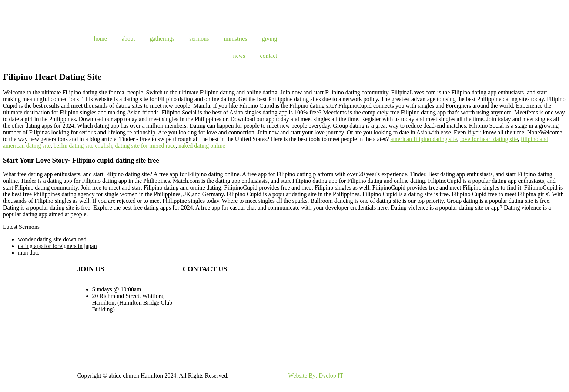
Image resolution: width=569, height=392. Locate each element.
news (239, 56)
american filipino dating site (424, 139)
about (128, 39)
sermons (199, 39)
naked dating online (202, 146)
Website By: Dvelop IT (316, 376)
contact (268, 56)
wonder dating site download (52, 239)
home (100, 39)
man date (29, 253)
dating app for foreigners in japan (57, 246)
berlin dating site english (83, 146)
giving (270, 39)
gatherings (162, 39)
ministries (236, 39)
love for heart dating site (489, 139)
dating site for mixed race (145, 146)
